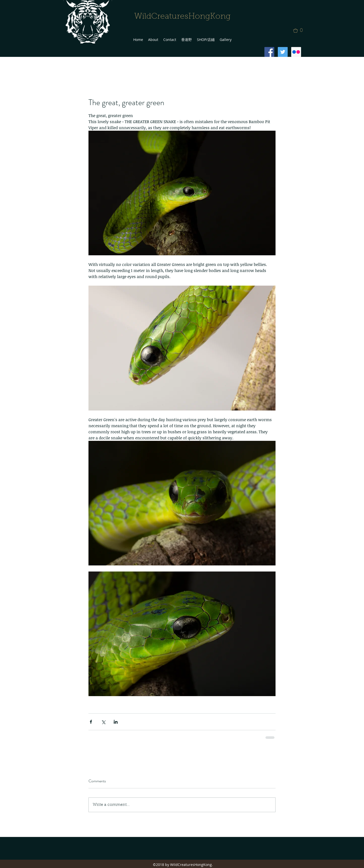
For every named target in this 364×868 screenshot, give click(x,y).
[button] (300, 31)
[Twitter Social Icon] (283, 52)
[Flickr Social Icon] (296, 52)
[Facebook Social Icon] (269, 52)
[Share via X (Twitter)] (103, 722)
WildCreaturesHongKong (182, 17)
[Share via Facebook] (91, 722)
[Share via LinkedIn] (116, 722)
